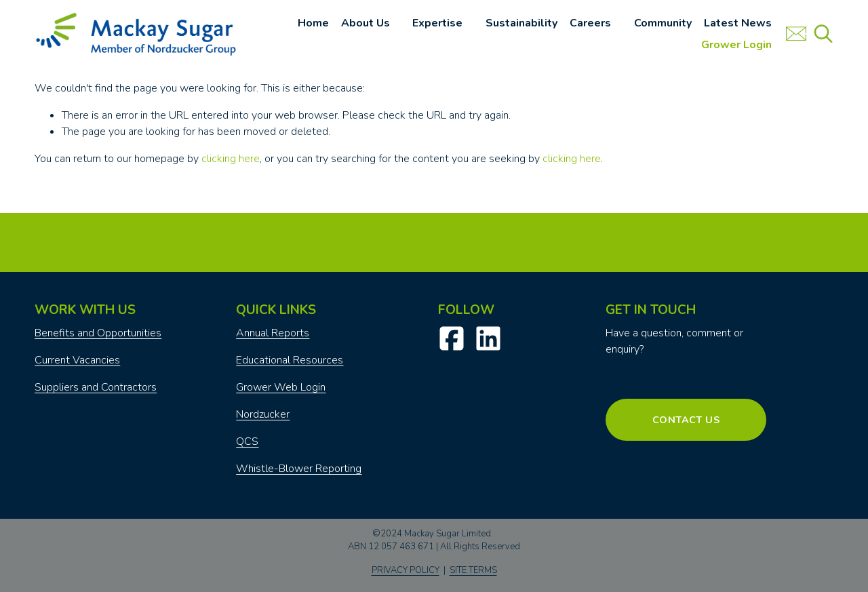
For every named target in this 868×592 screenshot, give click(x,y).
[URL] (796, 34)
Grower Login (736, 45)
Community (663, 23)
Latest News (738, 23)
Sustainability (521, 23)
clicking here (231, 159)
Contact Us (686, 420)
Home (313, 23)
